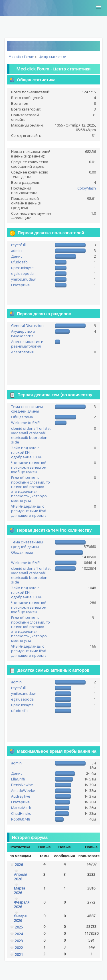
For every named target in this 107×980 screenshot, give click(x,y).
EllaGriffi (18, 779)
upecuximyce (22, 268)
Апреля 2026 (21, 877)
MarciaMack (21, 808)
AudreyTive (21, 796)
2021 (19, 955)
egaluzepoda (22, 274)
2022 (19, 948)
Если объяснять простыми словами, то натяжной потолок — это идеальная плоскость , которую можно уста (31, 489)
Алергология (22, 352)
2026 (19, 865)
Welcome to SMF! (26, 423)
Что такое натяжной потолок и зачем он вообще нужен (29, 467)
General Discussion (27, 326)
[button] (99, 7)
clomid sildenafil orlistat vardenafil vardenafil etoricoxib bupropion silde (31, 435)
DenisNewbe (22, 785)
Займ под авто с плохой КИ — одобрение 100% (26, 452)
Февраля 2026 (22, 905)
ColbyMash (87, 188)
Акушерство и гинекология (23, 334)
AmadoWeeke (23, 791)
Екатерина (20, 285)
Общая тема (22, 417)
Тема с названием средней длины (27, 409)
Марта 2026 (20, 891)
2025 (19, 927)
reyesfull (18, 245)
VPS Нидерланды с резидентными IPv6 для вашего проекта (29, 511)
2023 (19, 941)
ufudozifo (19, 262)
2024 (19, 934)
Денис (17, 256)
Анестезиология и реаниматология (27, 344)
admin (16, 251)
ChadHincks (21, 814)
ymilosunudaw (23, 279)
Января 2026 (20, 918)
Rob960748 (21, 819)
